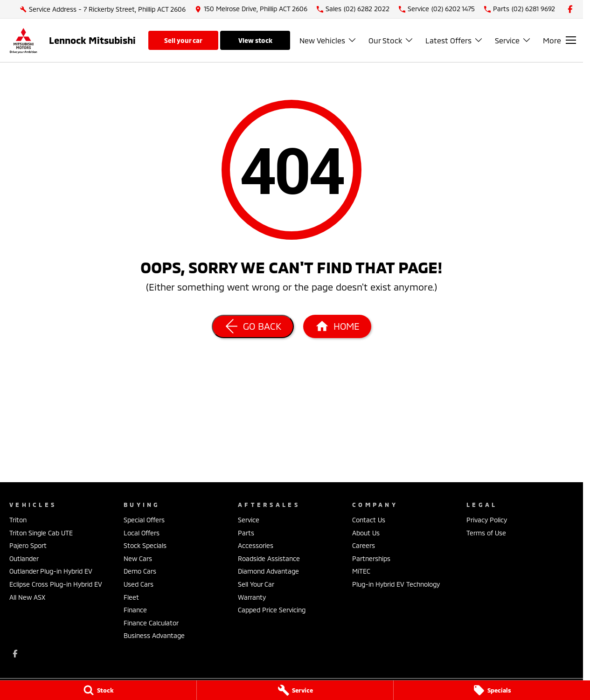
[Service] (295, 690)
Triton (18, 520)
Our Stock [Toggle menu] (391, 40)
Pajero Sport (28, 545)
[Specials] (492, 690)
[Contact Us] (251, 9)
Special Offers (144, 520)
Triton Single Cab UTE (41, 533)
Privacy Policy (487, 520)
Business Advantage (154, 635)
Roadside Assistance (269, 558)
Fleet (131, 597)
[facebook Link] (570, 9)
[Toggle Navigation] (559, 40)
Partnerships (371, 558)
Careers (364, 545)
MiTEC (361, 571)
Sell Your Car (183, 40)
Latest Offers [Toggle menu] (454, 40)
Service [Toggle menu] (513, 40)
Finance (135, 610)
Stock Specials (145, 545)
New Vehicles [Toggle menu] (328, 40)
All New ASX (27, 597)
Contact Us (369, 520)
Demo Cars (140, 571)
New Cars (138, 558)
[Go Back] (253, 326)
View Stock (255, 40)
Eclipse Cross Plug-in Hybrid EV (56, 584)
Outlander (24, 558)
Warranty (252, 597)
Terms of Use (486, 533)
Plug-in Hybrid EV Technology (396, 584)
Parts (246, 533)
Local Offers (142, 533)
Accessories (256, 545)
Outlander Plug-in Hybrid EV (51, 571)
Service (249, 520)
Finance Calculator (151, 623)
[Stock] (98, 690)
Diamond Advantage (268, 571)
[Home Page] (23, 40)
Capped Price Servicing (272, 610)
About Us (366, 533)
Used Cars (139, 584)
